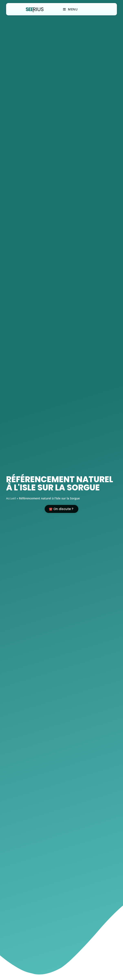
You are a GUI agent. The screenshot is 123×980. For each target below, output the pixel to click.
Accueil (11, 498)
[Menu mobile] (70, 9)
